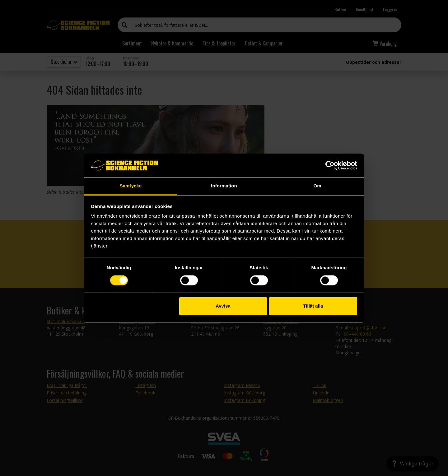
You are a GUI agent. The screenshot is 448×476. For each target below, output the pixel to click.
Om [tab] (317, 186)
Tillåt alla (313, 306)
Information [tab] (224, 186)
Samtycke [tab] (131, 186)
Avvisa (223, 306)
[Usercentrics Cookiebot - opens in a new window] (330, 165)
